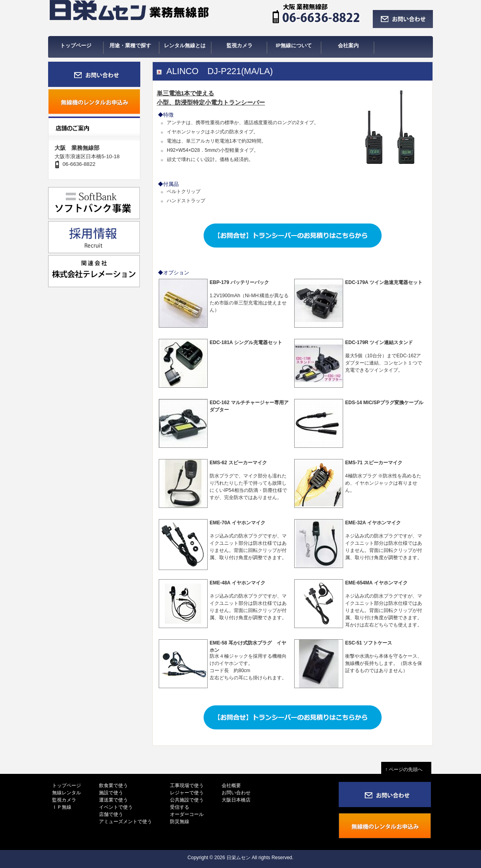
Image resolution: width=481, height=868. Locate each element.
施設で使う (111, 793)
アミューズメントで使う (125, 822)
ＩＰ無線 (62, 807)
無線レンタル (67, 793)
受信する (180, 807)
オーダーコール (187, 814)
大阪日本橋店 (236, 800)
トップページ (67, 785)
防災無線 (180, 822)
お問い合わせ (236, 793)
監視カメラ (64, 800)
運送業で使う (113, 800)
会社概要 (231, 785)
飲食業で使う (113, 785)
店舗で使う (111, 814)
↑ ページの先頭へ (406, 769)
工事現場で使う (187, 785)
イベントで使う (116, 807)
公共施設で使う (187, 800)
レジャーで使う (187, 793)
